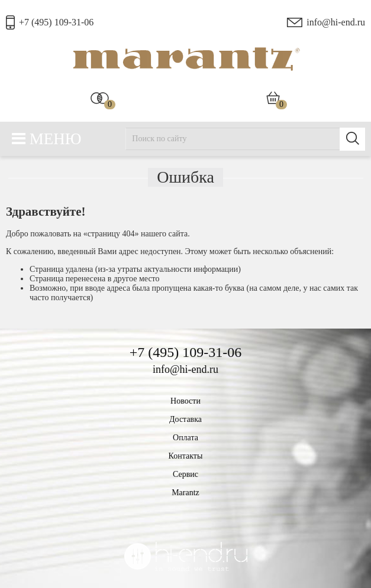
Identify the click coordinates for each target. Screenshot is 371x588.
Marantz (186, 493)
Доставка (186, 419)
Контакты (186, 456)
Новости (186, 401)
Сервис (186, 474)
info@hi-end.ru (336, 22)
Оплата (186, 438)
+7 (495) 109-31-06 (56, 22)
